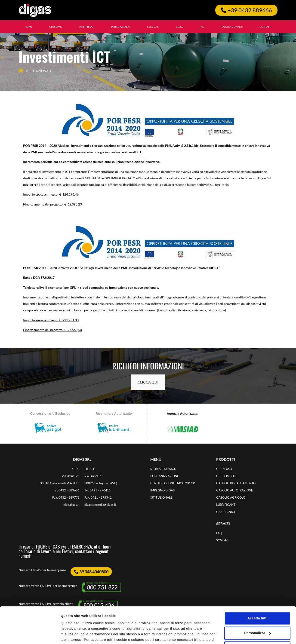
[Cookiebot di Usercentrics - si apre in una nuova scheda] (30, 635)
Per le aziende (121, 27)
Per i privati (87, 27)
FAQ (202, 27)
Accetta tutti (257, 584)
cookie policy (205, 622)
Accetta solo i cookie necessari (257, 614)
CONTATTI (265, 27)
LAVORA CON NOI (232, 27)
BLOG (179, 27)
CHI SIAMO (56, 27)
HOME (29, 27)
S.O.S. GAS (153, 27)
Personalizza (71, 635)
